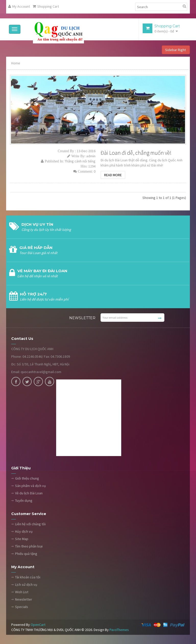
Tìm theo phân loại (29, 546)
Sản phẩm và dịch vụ (30, 486)
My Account (19, 6)
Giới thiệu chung (27, 479)
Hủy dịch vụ (24, 532)
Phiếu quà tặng (26, 554)
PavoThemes (119, 630)
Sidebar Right (176, 50)
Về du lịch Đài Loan (29, 493)
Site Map (22, 539)
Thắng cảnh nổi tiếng (80, 161)
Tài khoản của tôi (28, 577)
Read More (113, 175)
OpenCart (38, 625)
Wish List (22, 592)
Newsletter (24, 600)
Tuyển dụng (24, 501)
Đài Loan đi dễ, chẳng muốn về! (136, 153)
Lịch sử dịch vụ (26, 585)
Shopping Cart (46, 6)
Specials (22, 607)
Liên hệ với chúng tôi (30, 524)
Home (16, 63)
